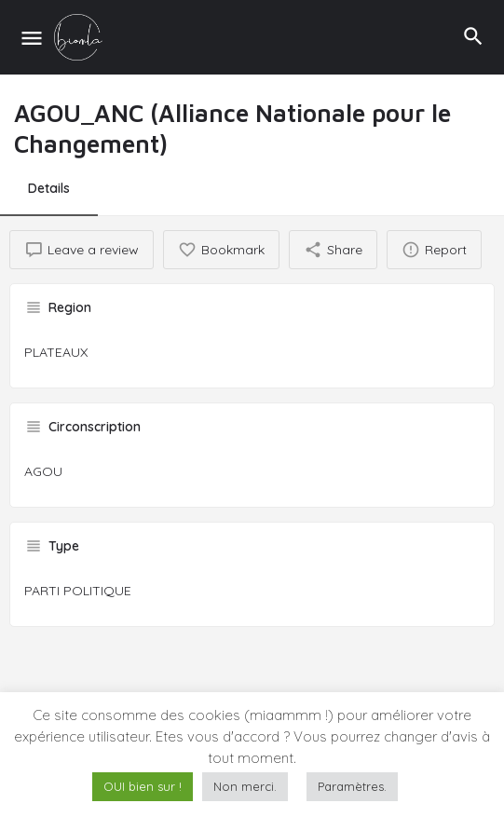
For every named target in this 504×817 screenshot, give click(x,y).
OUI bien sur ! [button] (143, 786)
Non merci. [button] (245, 786)
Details (49, 188)
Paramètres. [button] (352, 786)
